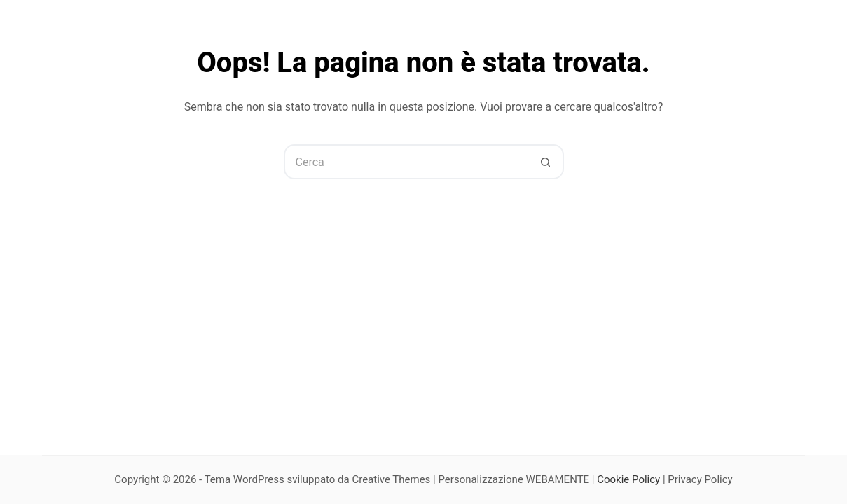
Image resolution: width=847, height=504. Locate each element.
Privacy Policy (700, 479)
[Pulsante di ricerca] (546, 162)
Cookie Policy (628, 479)
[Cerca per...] (406, 162)
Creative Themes (391, 479)
